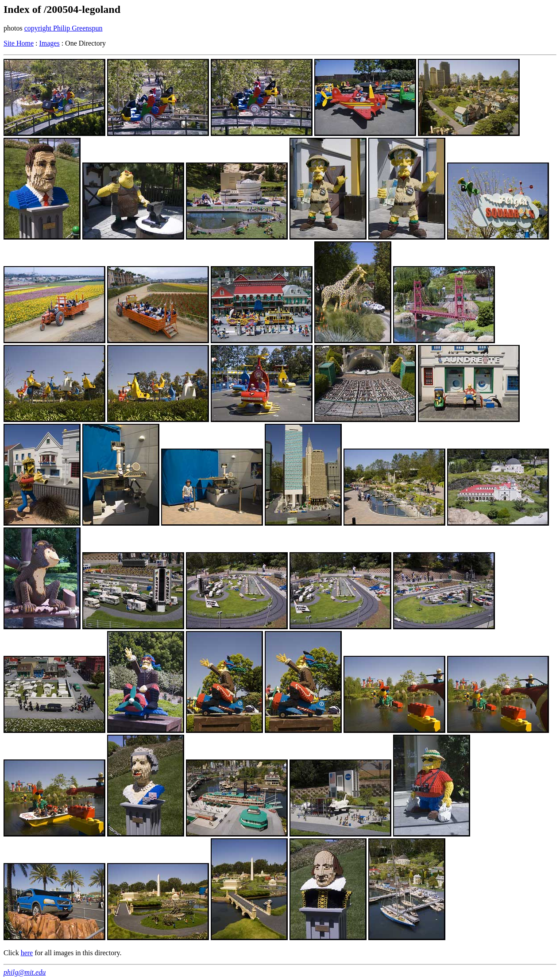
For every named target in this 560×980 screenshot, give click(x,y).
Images (49, 43)
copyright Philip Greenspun (64, 28)
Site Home (19, 43)
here (27, 953)
